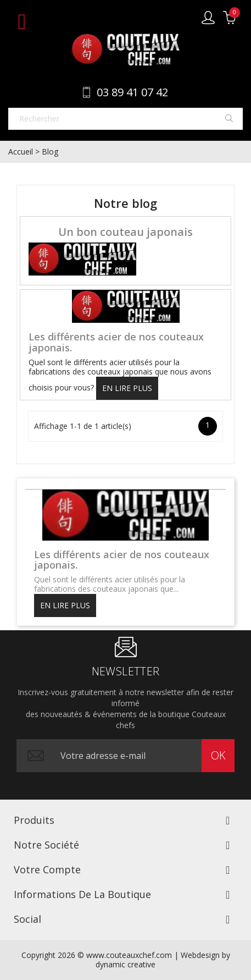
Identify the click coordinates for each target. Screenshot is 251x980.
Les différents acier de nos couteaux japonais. (116, 342)
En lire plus (127, 388)
